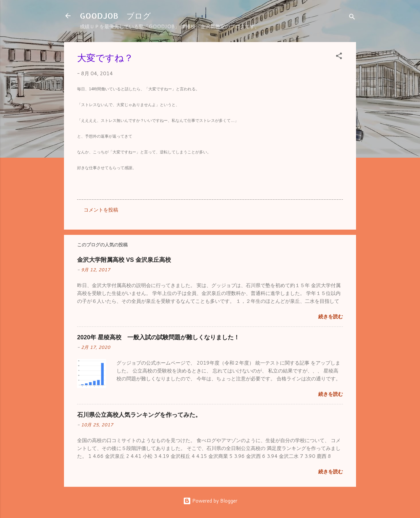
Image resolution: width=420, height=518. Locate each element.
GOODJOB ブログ (115, 16)
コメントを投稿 (101, 210)
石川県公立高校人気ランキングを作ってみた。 (139, 415)
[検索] (352, 18)
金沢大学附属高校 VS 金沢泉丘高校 (124, 260)
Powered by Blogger (210, 501)
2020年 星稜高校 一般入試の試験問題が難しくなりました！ (158, 337)
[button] (339, 57)
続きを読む (331, 316)
